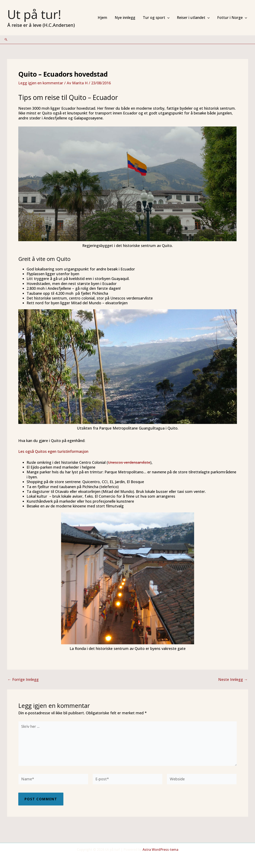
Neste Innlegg (233, 679)
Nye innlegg (125, 17)
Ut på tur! (34, 14)
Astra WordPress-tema (160, 850)
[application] (167, 18)
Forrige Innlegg (23, 679)
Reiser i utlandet (193, 18)
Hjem (102, 17)
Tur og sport (156, 18)
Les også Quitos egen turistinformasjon (53, 451)
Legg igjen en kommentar (41, 83)
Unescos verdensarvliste (129, 462)
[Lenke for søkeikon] (6, 40)
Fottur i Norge (232, 18)
